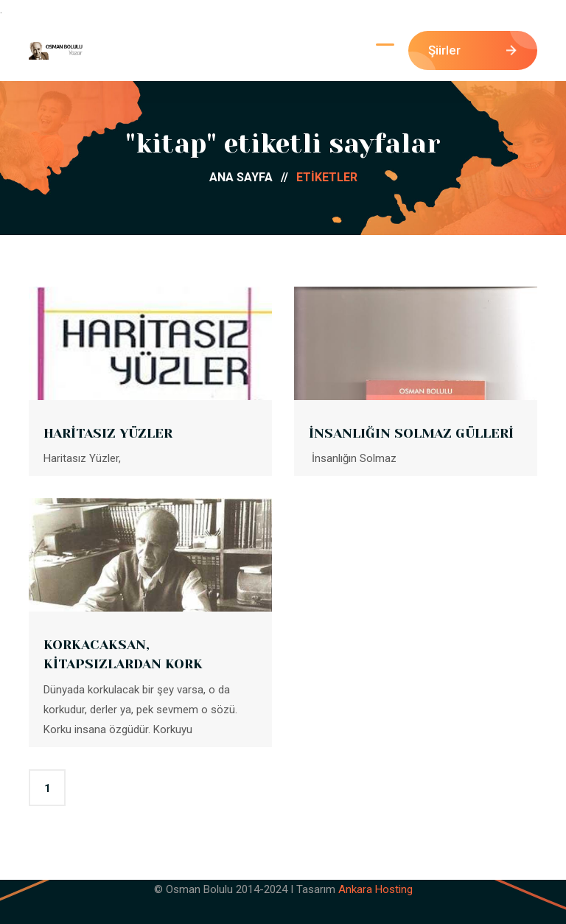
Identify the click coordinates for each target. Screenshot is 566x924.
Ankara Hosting (375, 889)
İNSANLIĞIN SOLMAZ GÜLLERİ (411, 433)
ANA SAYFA (253, 177)
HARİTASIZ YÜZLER (108, 433)
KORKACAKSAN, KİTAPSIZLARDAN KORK (123, 654)
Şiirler (472, 50)
